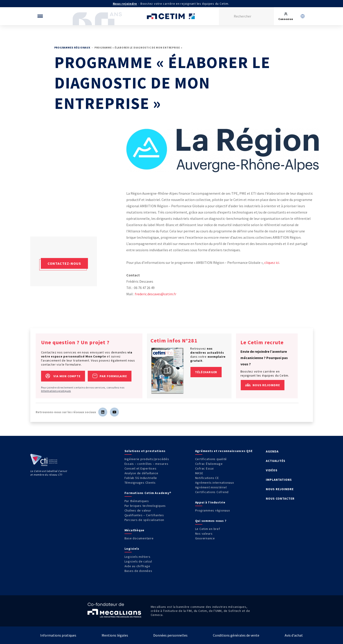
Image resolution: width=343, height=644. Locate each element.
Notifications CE (207, 478)
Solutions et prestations (145, 451)
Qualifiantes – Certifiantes (144, 515)
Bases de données (138, 571)
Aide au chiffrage (137, 566)
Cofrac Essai (204, 468)
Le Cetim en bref (208, 529)
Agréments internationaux (215, 483)
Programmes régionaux (72, 47)
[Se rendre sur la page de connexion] (286, 16)
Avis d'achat (294, 635)
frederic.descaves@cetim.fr (156, 294)
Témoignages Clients (140, 483)
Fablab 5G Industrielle (141, 478)
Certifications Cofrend (212, 492)
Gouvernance (205, 538)
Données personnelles (170, 635)
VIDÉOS (272, 470)
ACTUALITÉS (276, 461)
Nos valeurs (204, 534)
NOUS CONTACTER (280, 498)
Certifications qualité (211, 459)
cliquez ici (272, 262)
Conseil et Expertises (141, 468)
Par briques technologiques (145, 506)
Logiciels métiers (138, 557)
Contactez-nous (64, 263)
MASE (199, 473)
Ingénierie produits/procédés (147, 459)
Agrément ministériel (211, 487)
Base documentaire (139, 538)
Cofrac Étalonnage (209, 464)
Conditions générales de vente (236, 635)
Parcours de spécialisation (144, 520)
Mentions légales (115, 635)
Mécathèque (135, 530)
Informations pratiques (56, 391)
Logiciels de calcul (138, 561)
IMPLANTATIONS (279, 480)
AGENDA (272, 451)
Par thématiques (137, 501)
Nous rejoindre (125, 4)
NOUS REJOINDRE (280, 489)
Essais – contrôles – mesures (146, 464)
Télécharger (206, 372)
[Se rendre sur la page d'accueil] (172, 16)
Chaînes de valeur (138, 510)
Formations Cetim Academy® (148, 493)
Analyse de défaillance (142, 473)
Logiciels (132, 549)
